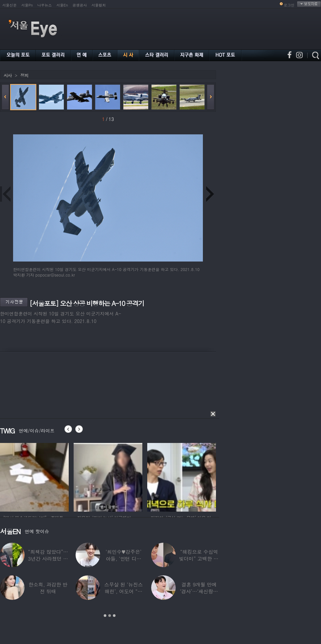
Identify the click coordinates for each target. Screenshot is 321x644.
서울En (62, 5)
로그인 (289, 5)
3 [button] (114, 616)
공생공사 (80, 5)
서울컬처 (99, 5)
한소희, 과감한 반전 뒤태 (48, 588)
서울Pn (27, 5)
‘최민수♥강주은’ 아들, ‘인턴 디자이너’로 (124, 559)
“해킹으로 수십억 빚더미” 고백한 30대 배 (199, 559)
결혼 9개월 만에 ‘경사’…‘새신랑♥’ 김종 (199, 591)
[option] (34, 476)
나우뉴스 (45, 5)
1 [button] (105, 616)
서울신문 (9, 5)
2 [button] (110, 616)
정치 (24, 75)
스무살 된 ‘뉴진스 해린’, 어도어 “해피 (124, 591)
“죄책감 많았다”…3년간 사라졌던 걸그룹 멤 (48, 559)
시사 (8, 75)
